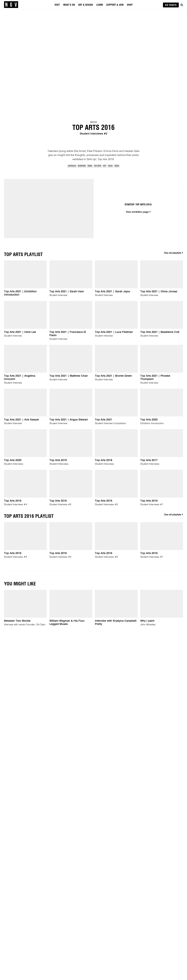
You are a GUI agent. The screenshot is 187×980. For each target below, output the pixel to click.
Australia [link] (72, 166)
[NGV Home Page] (11, 5)
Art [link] (105, 166)
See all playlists (174, 253)
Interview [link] (82, 166)
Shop (130, 5)
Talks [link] (110, 166)
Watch (94, 122)
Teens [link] (90, 166)
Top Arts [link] (98, 166)
